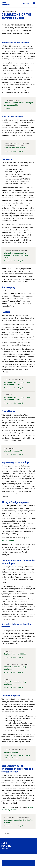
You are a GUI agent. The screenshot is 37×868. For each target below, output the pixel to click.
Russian (27, 756)
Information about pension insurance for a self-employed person (16, 255)
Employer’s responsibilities (15, 654)
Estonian (8, 758)
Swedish (14, 151)
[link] (6, 3)
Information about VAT (13, 451)
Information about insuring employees (15, 668)
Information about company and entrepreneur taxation (17, 383)
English (21, 151)
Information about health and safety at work (18, 821)
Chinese (15, 758)
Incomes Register (11, 752)
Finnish (7, 108)
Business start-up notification (16, 148)
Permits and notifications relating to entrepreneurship (18, 104)
